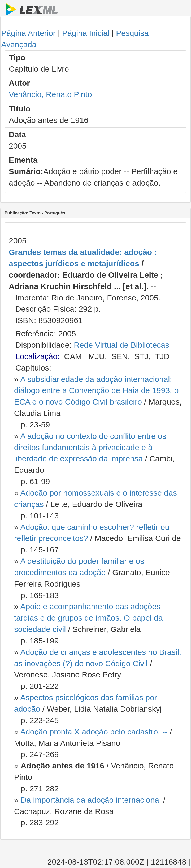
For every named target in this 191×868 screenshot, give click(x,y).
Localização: (38, 356)
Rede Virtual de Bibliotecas (121, 345)
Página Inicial (86, 33)
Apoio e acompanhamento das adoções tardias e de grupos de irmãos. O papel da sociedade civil (88, 618)
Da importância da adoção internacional (91, 800)
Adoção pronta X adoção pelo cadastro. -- (94, 732)
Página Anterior (29, 33)
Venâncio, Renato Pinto (50, 94)
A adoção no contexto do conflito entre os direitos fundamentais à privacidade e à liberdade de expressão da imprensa (90, 447)
